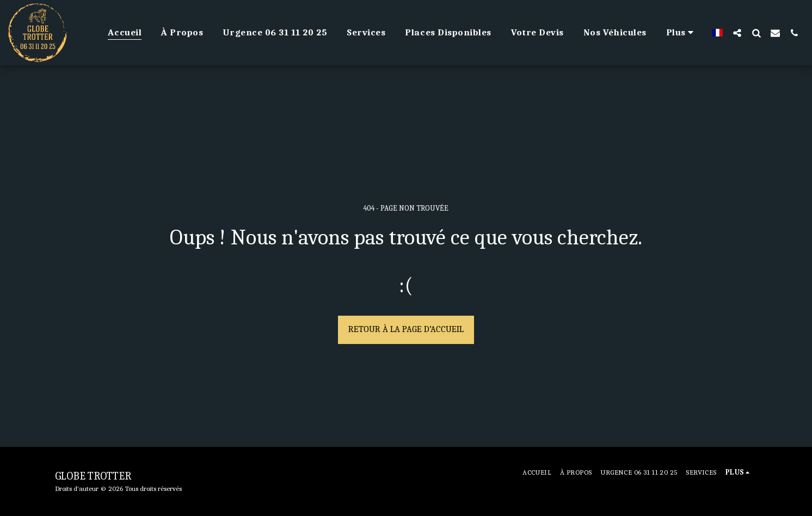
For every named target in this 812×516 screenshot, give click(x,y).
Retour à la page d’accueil (406, 329)
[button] (737, 33)
